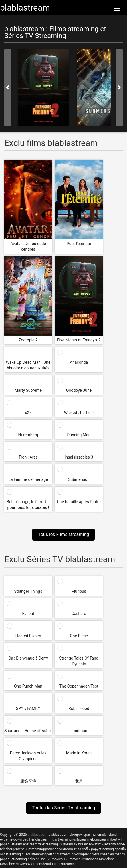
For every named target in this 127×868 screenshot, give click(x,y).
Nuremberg (28, 435)
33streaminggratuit (39, 849)
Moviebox (106, 859)
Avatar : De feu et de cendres (28, 246)
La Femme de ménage (28, 479)
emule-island (107, 835)
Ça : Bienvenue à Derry (28, 658)
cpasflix (121, 849)
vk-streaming (48, 844)
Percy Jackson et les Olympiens (28, 756)
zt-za (78, 849)
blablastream (59, 835)
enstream (30, 844)
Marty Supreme (28, 390)
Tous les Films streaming (64, 534)
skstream (81, 844)
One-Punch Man (28, 686)
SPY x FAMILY (28, 708)
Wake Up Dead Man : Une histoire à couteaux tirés (28, 365)
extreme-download (14, 839)
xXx (28, 413)
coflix (86, 849)
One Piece (79, 636)
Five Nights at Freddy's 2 (79, 340)
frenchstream (39, 839)
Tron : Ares (28, 457)
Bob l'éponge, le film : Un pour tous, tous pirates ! (28, 505)
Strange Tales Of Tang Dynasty (79, 661)
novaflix (95, 844)
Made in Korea (79, 753)
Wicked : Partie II (79, 413)
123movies (54, 859)
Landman (79, 731)
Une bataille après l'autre (79, 502)
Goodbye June (79, 390)
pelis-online (36, 859)
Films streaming (64, 864)
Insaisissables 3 (79, 457)
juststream (81, 839)
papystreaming (102, 849)
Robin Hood (79, 708)
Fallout (28, 614)
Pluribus (79, 591)
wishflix (53, 854)
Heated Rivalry (28, 636)
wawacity (109, 844)
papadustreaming (13, 859)
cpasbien (107, 854)
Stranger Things (28, 591)
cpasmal (90, 835)
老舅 (79, 781)
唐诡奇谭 (28, 781)
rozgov (120, 854)
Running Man (79, 435)
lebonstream (99, 839)
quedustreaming (34, 854)
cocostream (64, 849)
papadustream (11, 844)
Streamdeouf (41, 864)
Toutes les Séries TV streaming (64, 808)
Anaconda (79, 362)
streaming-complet (74, 854)
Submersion (79, 479)
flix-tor (94, 854)
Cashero (79, 614)
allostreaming (10, 854)
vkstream (66, 844)
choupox (76, 835)
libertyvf (116, 839)
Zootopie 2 (28, 340)
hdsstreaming (61, 839)
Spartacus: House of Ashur (28, 731)
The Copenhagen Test (79, 686)
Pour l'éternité (79, 244)
